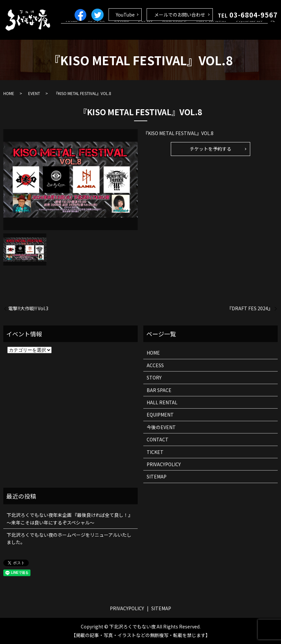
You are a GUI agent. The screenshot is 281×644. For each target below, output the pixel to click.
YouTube (125, 15)
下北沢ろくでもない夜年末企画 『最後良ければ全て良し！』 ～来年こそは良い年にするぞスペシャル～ (70, 519)
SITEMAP (157, 476)
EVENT (161, 31)
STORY (141, 31)
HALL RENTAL (218, 31)
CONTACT (158, 439)
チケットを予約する (211, 149)
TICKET (155, 452)
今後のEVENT (161, 427)
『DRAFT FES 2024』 (250, 308)
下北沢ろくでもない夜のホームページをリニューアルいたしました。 (69, 538)
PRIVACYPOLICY (164, 464)
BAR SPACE (186, 31)
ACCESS (121, 31)
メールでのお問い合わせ (180, 15)
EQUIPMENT (252, 31)
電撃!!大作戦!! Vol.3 (28, 308)
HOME (101, 31)
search (273, 31)
